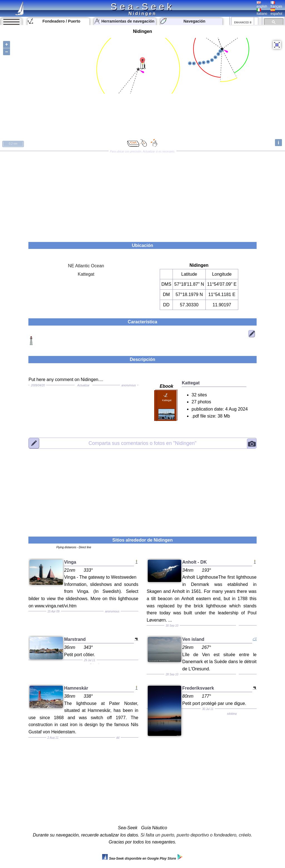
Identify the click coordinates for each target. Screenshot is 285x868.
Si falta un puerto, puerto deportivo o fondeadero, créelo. (196, 835)
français (276, 5)
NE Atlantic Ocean (86, 266)
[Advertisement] (142, 195)
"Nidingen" (142, 443)
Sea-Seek (142, 6)
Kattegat (86, 274)
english (262, 5)
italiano (262, 12)
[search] (243, 22)
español (276, 12)
